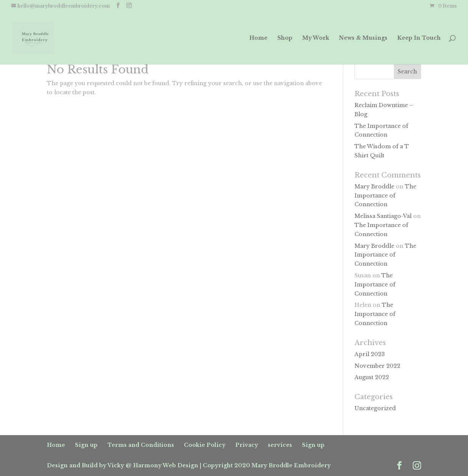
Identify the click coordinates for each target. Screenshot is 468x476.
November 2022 (377, 366)
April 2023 (370, 354)
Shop (285, 38)
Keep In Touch (419, 38)
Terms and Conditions (141, 445)
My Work (316, 38)
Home (258, 38)
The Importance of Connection (385, 196)
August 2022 (372, 377)
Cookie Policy (205, 445)
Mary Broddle (374, 187)
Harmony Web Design (166, 465)
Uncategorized (375, 408)
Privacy (247, 445)
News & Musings (363, 38)
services (280, 445)
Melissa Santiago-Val (383, 216)
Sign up (86, 445)
